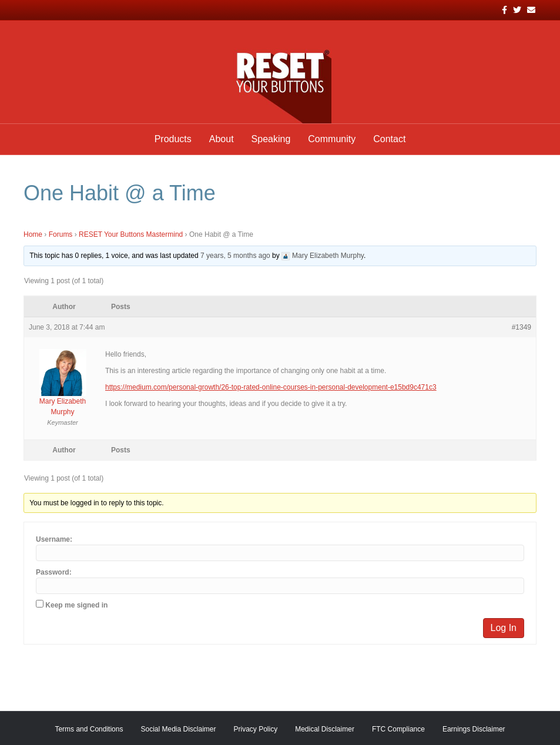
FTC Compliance (398, 729)
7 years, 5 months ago (235, 256)
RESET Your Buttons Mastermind (131, 234)
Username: (54, 539)
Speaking (271, 139)
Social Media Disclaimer (178, 729)
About (222, 139)
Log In (504, 628)
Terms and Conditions (89, 729)
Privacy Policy (256, 729)
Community (332, 139)
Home (33, 234)
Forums (61, 234)
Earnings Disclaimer (474, 729)
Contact (389, 139)
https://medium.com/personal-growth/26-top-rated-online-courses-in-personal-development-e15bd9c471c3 (271, 387)
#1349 (522, 327)
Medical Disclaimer (325, 729)
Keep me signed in (76, 605)
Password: (54, 572)
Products (173, 139)
